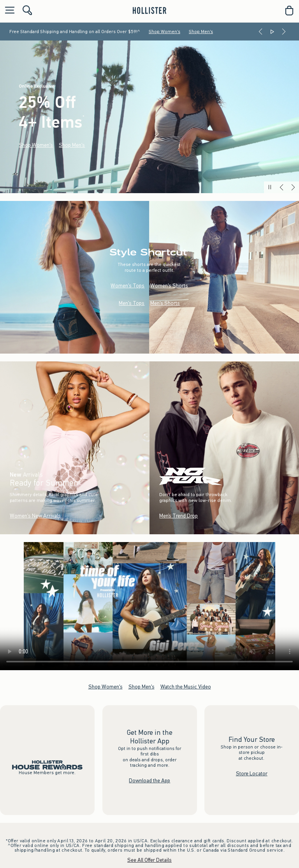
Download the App (149, 781)
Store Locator (252, 774)
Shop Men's (201, 32)
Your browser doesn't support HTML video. (149, 606)
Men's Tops (132, 303)
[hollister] (149, 11)
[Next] (284, 32)
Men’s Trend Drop (179, 516)
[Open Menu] (8, 11)
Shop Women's (164, 32)
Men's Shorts (165, 303)
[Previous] (260, 32)
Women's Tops (128, 285)
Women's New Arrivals (35, 516)
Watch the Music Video (186, 687)
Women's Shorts (169, 285)
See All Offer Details (149, 860)
